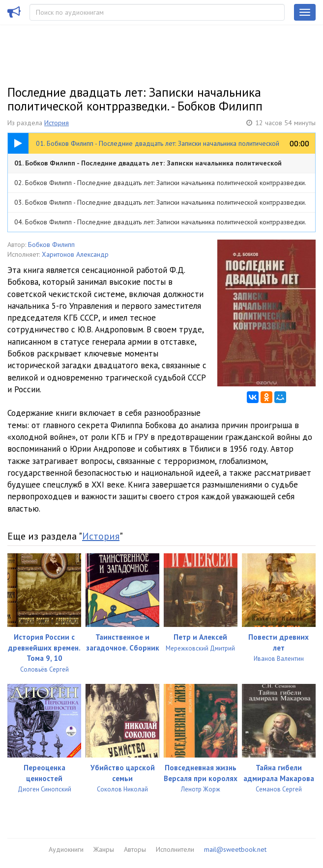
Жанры (104, 849)
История (57, 123)
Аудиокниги (66, 849)
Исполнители (175, 849)
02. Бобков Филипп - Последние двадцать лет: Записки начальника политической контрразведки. (160, 183)
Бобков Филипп (51, 244)
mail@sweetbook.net (235, 849)
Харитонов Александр (75, 254)
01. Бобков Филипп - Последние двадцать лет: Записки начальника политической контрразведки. (148, 166)
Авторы (135, 849)
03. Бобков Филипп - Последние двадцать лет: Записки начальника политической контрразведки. (160, 202)
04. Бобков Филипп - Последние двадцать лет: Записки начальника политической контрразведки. (160, 222)
